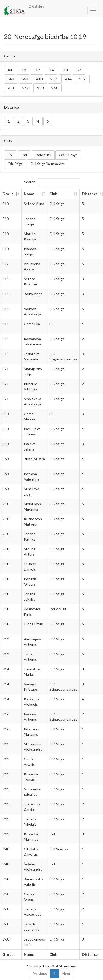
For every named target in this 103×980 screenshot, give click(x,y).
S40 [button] (11, 79)
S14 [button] (51, 70)
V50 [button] (40, 88)
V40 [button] (26, 88)
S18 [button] (65, 70)
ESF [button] (11, 155)
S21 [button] (79, 70)
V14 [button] (68, 79)
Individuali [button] (43, 155)
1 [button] (9, 121)
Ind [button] (24, 155)
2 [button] (18, 121)
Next (66, 974)
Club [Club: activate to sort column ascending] (53, 194)
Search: (52, 182)
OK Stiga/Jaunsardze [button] (48, 164)
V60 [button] (55, 88)
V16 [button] (83, 79)
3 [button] (28, 121)
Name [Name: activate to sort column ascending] (29, 194)
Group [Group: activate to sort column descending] (8, 194)
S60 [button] (25, 79)
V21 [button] (11, 88)
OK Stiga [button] (15, 164)
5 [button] (48, 121)
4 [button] (38, 121)
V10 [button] (39, 79)
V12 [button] (54, 79)
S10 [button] (23, 70)
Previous (40, 974)
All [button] (10, 70)
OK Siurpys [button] (68, 155)
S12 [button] (37, 70)
